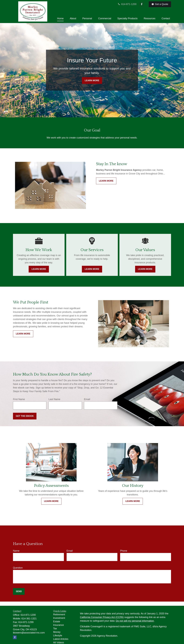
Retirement (59, 615)
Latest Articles (61, 639)
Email (87, 399)
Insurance (59, 625)
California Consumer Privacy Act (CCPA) (102, 617)
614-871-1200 (127, 4)
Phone (124, 551)
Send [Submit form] (19, 591)
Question (18, 568)
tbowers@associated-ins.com (29, 633)
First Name (19, 399)
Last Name (54, 399)
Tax (55, 629)
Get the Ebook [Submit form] (25, 416)
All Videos (59, 643)
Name (16, 551)
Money (57, 632)
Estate (57, 622)
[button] (60, 18)
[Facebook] (142, 4)
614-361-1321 (29, 619)
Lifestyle (58, 636)
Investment (59, 618)
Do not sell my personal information (135, 621)
